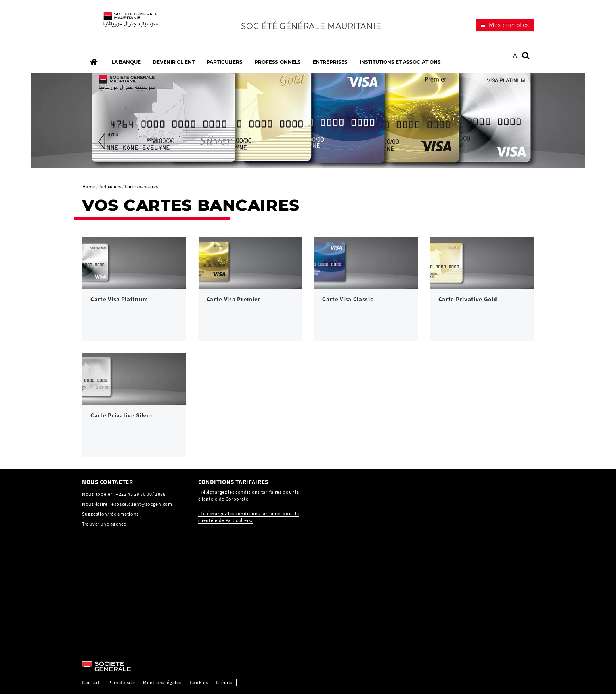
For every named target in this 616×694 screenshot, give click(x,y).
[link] (134, 289)
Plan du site (121, 682)
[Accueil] (94, 62)
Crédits (224, 682)
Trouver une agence (104, 524)
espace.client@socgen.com (142, 504)
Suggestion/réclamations (110, 514)
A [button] (515, 55)
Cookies (199, 682)
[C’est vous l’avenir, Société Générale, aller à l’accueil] (134, 24)
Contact (91, 682)
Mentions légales (162, 682)
